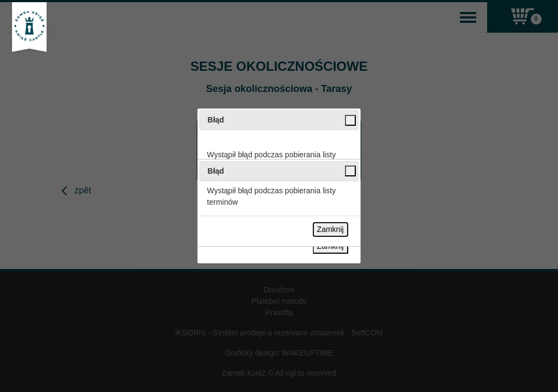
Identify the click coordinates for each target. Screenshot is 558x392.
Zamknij (330, 229)
